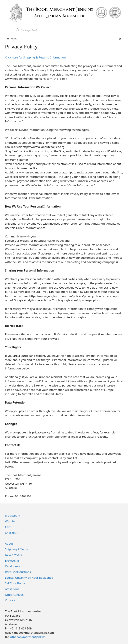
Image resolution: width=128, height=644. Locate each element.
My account (13, 516)
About (9, 543)
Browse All (12, 561)
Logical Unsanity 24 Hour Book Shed (29, 578)
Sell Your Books (15, 583)
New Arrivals (13, 555)
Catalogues (12, 566)
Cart (8, 527)
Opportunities (14, 595)
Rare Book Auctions (18, 572)
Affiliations (12, 589)
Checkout (11, 533)
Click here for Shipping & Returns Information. (36, 57)
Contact (10, 600)
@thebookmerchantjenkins (27, 637)
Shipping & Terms (17, 549)
